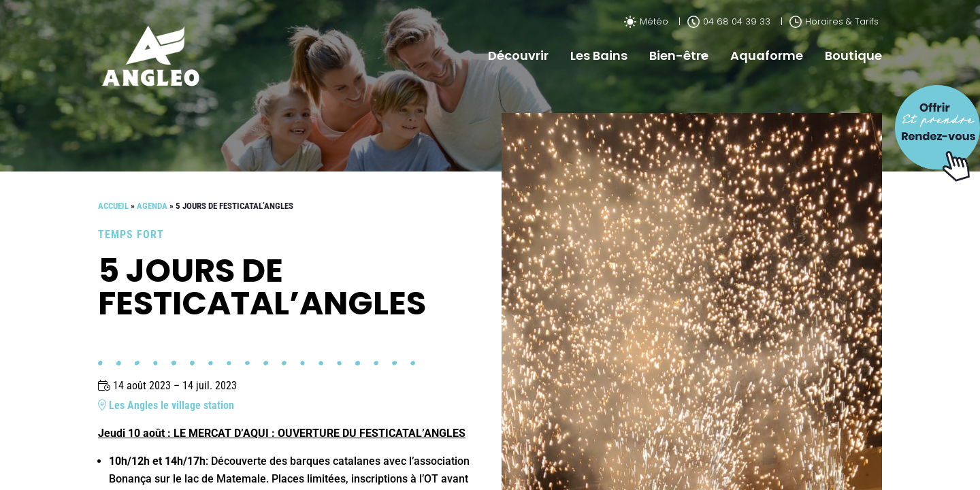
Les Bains (599, 55)
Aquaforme (767, 55)
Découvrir (518, 55)
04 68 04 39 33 (729, 21)
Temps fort (131, 234)
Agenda (152, 206)
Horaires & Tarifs (834, 21)
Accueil (113, 206)
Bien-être (679, 55)
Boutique (853, 55)
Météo (646, 21)
